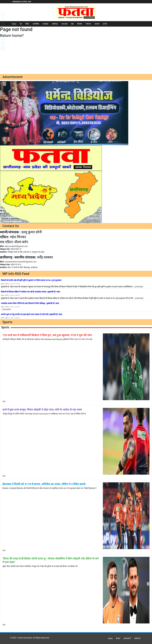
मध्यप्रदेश (45, 24)
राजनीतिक (36, 24)
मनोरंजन (88, 24)
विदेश (27, 24)
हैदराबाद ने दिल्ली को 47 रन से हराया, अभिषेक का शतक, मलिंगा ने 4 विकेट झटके (44, 484)
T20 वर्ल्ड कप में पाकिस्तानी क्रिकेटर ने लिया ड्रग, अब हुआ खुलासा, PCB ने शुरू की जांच (47, 335)
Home (14, 24)
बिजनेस (80, 24)
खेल (72, 24)
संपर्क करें (137, 638)
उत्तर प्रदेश (65, 24)
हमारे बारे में (127, 638)
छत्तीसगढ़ (55, 24)
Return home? (12, 36)
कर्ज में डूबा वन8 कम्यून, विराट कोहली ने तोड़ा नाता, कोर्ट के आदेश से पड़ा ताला (42, 410)
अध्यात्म (97, 24)
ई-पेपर (105, 24)
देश (21, 24)
